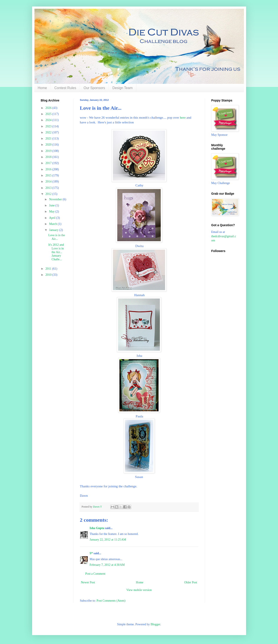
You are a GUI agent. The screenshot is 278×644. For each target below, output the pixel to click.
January (54, 230)
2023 (49, 126)
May (52, 212)
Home (42, 88)
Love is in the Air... (57, 237)
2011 (49, 269)
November (56, 199)
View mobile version (139, 590)
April (53, 218)
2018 (49, 157)
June (52, 205)
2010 (49, 275)
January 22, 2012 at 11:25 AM (108, 540)
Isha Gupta (97, 528)
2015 (49, 175)
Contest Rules (65, 88)
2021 (49, 139)
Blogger (155, 624)
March (53, 224)
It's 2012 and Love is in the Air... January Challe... (56, 252)
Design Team (122, 88)
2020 (49, 145)
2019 (49, 151)
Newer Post (88, 582)
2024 (49, 120)
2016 (49, 169)
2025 (49, 114)
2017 (49, 163)
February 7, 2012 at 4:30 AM (107, 565)
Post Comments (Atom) (111, 601)
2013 (49, 188)
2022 (49, 132)
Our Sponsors (94, 88)
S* (91, 553)
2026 (49, 108)
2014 (49, 182)
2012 (49, 194)
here (183, 117)
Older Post (191, 582)
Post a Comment (95, 574)
